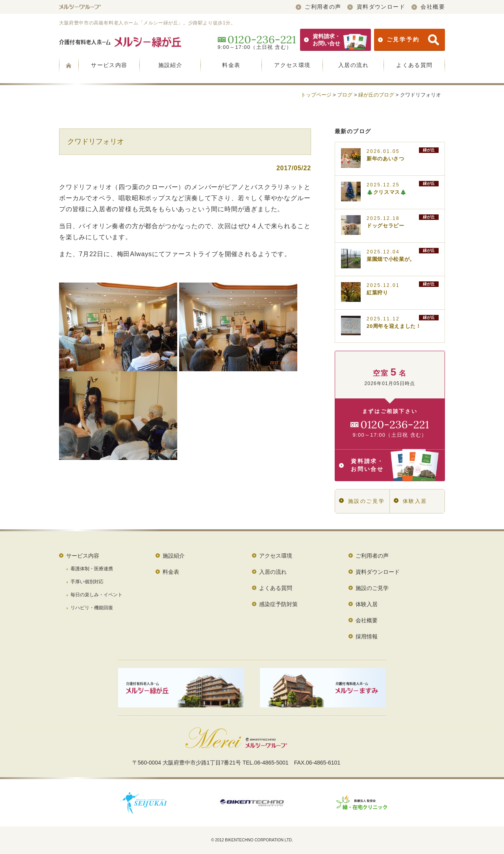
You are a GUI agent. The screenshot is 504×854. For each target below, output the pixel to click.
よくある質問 (414, 65)
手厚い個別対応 (87, 582)
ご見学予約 (409, 40)
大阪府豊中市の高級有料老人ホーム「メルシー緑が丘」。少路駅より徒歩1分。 (147, 23)
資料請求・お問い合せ (335, 40)
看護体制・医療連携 (92, 569)
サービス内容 (109, 65)
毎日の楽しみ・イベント (96, 595)
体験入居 (410, 501)
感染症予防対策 (278, 604)
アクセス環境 (292, 65)
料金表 (231, 65)
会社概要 (428, 7)
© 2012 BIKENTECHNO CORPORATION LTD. (252, 840)
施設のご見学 (362, 501)
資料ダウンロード (376, 7)
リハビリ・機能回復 (92, 608)
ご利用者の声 (319, 7)
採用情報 (367, 636)
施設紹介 (170, 65)
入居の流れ (353, 65)
